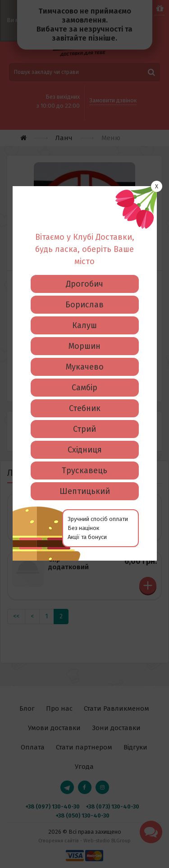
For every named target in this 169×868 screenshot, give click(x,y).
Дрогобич (84, 227)
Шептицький (85, 434)
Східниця (85, 393)
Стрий (84, 372)
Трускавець (84, 413)
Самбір (84, 330)
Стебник (85, 351)
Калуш (84, 268)
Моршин (84, 289)
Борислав (84, 247)
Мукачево (85, 310)
